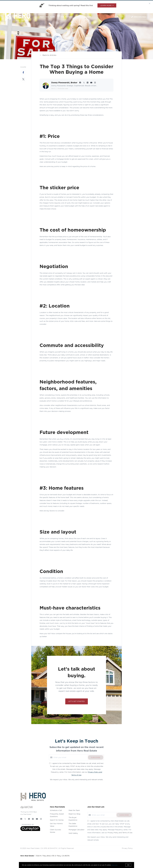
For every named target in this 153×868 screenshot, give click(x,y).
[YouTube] (37, 819)
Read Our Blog (74, 814)
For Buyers (67, 17)
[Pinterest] (33, 819)
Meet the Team (47, 17)
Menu (120, 17)
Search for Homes (57, 820)
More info (115, 865)
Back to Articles (49, 55)
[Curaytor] (30, 830)
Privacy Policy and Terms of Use (120, 833)
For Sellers (85, 17)
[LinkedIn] (29, 819)
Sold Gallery (73, 833)
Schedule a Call (56, 810)
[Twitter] (25, 819)
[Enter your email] (70, 757)
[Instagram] (41, 819)
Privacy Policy (127, 848)
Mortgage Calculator (76, 830)
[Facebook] (21, 819)
